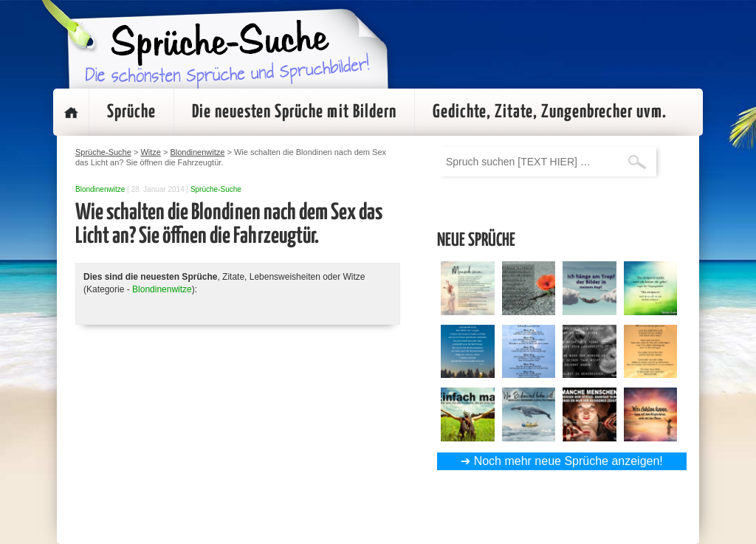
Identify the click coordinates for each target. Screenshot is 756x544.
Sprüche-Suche (216, 189)
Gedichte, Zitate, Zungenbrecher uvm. (550, 112)
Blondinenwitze (100, 189)
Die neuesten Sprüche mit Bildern (294, 112)
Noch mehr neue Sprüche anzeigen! (568, 461)
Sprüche (131, 112)
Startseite (71, 112)
